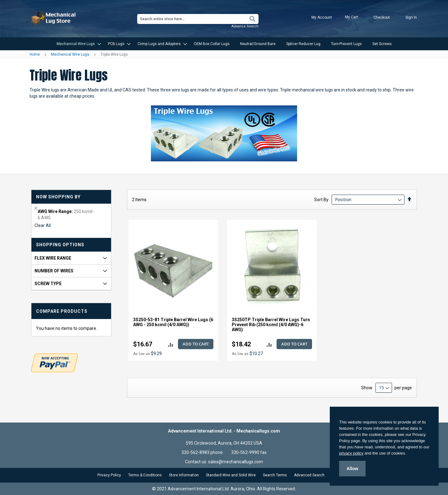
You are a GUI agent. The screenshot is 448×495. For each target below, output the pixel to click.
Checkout (382, 17)
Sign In (411, 17)
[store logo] (54, 18)
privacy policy (351, 453)
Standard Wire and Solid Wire (231, 475)
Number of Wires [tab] (54, 271)
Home (35, 54)
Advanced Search (309, 475)
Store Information (184, 475)
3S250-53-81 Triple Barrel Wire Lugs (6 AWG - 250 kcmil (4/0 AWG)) (173, 322)
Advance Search (245, 26)
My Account (322, 17)
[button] (171, 344)
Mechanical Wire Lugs (71, 54)
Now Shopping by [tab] (58, 197)
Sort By (321, 200)
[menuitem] (77, 44)
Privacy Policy (109, 475)
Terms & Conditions (145, 475)
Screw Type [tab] (48, 284)
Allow (352, 469)
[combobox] (198, 19)
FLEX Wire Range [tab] (53, 258)
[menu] (224, 44)
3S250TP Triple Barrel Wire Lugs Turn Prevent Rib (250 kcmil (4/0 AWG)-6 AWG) (271, 325)
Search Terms (275, 475)
